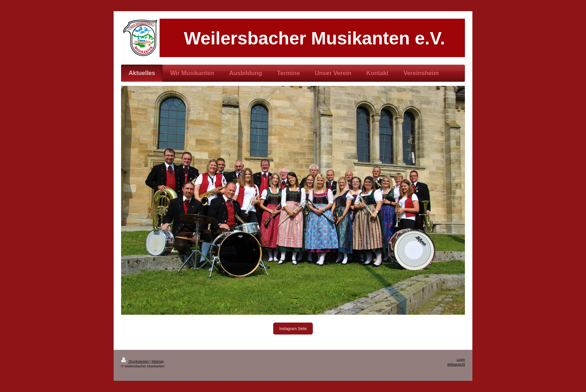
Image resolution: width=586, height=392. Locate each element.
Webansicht (456, 364)
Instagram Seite (293, 329)
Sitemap (158, 361)
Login (461, 360)
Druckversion (135, 361)
